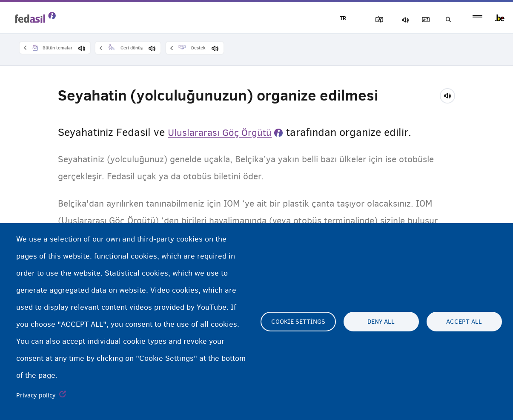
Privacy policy (36, 395)
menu (477, 18)
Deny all (381, 322)
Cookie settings (298, 322)
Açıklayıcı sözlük (416, 20)
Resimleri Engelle (356, 20)
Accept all (464, 322)
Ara (445, 20)
